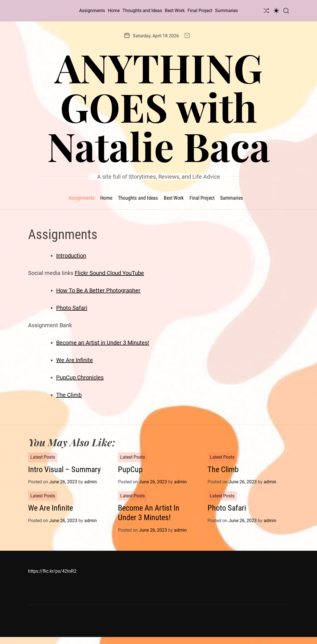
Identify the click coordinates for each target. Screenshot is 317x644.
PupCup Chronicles (80, 377)
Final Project (200, 11)
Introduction (71, 256)
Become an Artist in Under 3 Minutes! (103, 343)
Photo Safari (72, 308)
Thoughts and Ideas (142, 11)
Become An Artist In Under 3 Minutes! (149, 513)
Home (114, 11)
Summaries (226, 11)
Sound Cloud (106, 273)
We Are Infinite (75, 360)
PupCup (130, 469)
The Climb (69, 395)
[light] (276, 11)
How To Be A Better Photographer (98, 290)
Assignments (92, 11)
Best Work (175, 11)
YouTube (133, 273)
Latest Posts (43, 457)
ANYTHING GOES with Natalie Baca (159, 106)
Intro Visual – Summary (64, 469)
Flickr (82, 273)
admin (91, 482)
